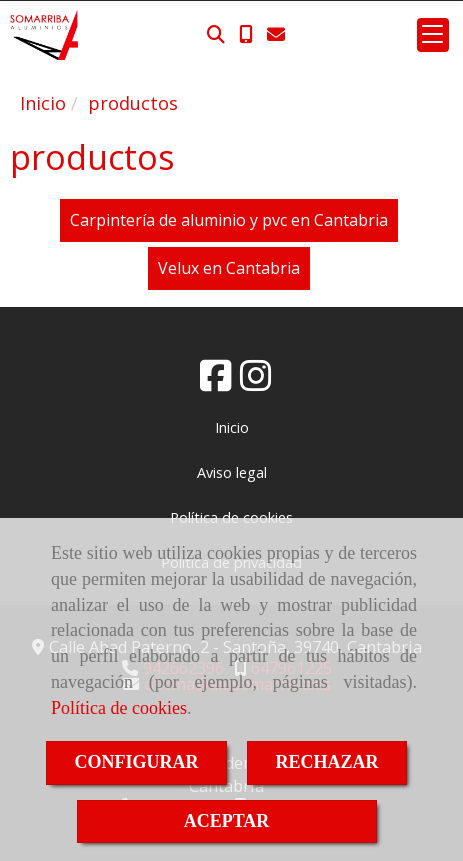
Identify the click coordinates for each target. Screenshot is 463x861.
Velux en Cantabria (229, 268)
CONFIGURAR (137, 762)
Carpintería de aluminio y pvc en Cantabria (229, 220)
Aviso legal (232, 472)
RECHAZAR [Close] (327, 762)
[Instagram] (256, 382)
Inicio (232, 427)
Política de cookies (119, 708)
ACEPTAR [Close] (227, 821)
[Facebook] (216, 382)
